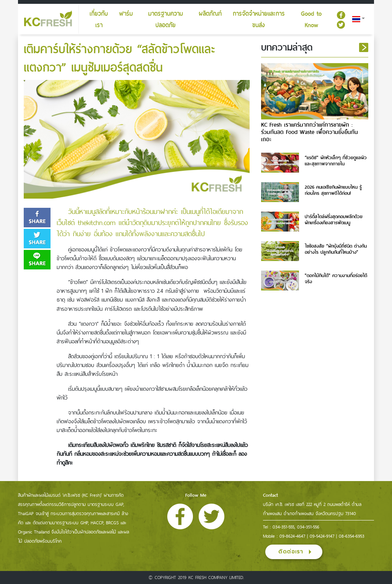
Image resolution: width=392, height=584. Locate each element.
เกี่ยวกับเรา (99, 20)
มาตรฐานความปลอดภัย (166, 20)
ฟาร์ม (126, 14)
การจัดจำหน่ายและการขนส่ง (259, 20)
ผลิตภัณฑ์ (210, 14)
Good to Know (311, 20)
